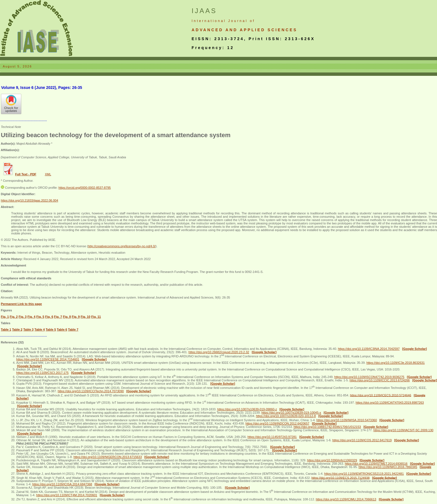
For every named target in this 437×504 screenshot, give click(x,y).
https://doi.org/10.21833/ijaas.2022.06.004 (30, 200)
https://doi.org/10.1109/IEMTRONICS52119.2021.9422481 (364, 474)
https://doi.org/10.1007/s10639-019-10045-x (291, 413)
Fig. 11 (96, 317)
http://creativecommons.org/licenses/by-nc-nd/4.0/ (122, 246)
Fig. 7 (58, 317)
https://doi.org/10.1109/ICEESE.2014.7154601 (48, 359)
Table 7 (73, 329)
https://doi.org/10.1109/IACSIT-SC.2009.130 (403, 430)
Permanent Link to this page (21, 304)
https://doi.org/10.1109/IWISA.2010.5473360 (347, 420)
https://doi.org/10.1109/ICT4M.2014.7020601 (67, 495)
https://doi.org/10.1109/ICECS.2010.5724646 (381, 395)
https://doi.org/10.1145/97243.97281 (272, 437)
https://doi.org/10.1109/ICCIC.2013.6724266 (380, 380)
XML (48, 174)
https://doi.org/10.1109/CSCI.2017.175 (42, 373)
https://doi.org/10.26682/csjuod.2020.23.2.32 (219, 352)
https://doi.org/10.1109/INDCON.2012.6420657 (277, 423)
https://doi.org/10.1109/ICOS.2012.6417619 (362, 440)
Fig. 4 (31, 317)
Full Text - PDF (26, 174)
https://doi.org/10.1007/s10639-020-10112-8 (286, 416)
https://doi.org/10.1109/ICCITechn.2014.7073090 (91, 391)
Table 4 (40, 329)
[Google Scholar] (415, 349)
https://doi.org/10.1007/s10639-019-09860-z (247, 409)
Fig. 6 (49, 317)
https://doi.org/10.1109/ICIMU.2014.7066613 (346, 499)
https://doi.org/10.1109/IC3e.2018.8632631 (396, 363)
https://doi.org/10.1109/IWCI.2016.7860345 (388, 467)
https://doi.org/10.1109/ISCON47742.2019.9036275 (369, 377)
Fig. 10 (85, 317)
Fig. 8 (67, 317)
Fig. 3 (23, 317)
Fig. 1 (5, 317)
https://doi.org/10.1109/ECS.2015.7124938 (340, 478)
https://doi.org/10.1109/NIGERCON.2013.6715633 (108, 457)
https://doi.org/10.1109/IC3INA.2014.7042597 (369, 349)
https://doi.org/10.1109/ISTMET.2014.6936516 (376, 464)
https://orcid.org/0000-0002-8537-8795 (85, 188)
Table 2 (17, 329)
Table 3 (28, 329)
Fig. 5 (40, 317)
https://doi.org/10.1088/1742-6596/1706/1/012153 (327, 427)
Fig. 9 (76, 317)
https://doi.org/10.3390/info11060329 (332, 460)
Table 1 (6, 329)
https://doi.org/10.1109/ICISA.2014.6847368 (62, 484)
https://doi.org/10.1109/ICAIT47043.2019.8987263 (390, 403)
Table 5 (51, 329)
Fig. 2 (14, 317)
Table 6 (62, 329)
